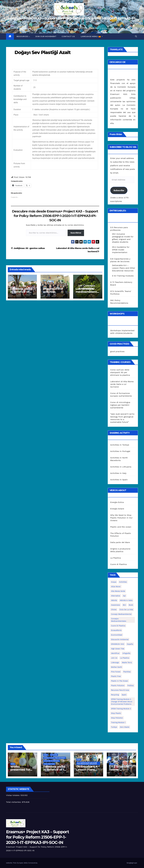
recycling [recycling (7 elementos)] (115, 695)
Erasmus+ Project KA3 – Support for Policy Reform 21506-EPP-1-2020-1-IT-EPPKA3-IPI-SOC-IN (37, 837)
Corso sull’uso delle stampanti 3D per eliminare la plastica (120, 372)
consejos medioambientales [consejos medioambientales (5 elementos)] (119, 620)
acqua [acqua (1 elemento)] (114, 582)
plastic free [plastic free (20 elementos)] (116, 676)
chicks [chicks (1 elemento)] (114, 610)
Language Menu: (91, 36)
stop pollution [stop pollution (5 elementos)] (117, 718)
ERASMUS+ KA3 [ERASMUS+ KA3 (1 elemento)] (118, 644)
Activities (54, 755)
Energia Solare (117, 509)
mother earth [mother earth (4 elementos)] (117, 667)
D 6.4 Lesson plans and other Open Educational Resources (87, 763)
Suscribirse (76, 233)
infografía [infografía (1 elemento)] (126, 653)
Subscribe (119, 190)
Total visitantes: (14, 802)
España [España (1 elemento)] (130, 644)
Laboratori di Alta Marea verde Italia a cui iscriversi (122, 384)
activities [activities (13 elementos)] (123, 582)
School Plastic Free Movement (55, 758)
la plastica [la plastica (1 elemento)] (125, 658)
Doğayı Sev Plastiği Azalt (43, 52)
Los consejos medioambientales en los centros (88, 292)
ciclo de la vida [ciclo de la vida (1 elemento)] (126, 610)
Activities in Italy (118, 473)
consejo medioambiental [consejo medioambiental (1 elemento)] (121, 614)
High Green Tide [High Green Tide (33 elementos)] (118, 649)
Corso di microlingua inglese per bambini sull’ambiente (120, 405)
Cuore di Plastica (118, 564)
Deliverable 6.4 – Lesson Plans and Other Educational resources (124, 268)
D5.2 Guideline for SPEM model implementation (121, 250)
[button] (136, 36)
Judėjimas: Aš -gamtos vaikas (28, 248)
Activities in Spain (119, 480)
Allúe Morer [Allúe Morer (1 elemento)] (116, 586)
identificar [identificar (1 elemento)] (115, 653)
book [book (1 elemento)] (131, 605)
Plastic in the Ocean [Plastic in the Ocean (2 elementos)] (120, 681)
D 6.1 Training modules (123, 276)
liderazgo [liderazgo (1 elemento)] (115, 662)
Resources (23, 36)
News (13, 764)
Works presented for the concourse (20, 770)
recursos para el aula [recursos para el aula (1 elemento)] (120, 690)
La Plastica (116, 558)
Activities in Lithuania (121, 467)
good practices (117, 351)
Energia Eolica (117, 502)
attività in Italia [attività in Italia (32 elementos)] (126, 600)
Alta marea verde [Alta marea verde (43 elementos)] (118, 591)
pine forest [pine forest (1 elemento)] (116, 672)
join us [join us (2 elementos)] (114, 658)
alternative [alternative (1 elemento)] (116, 596)
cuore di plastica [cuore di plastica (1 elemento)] (118, 626)
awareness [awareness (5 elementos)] (116, 605)
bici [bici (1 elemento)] (124, 605)
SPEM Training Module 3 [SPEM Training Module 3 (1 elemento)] (121, 709)
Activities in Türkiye (120, 445)
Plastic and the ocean (121, 527)
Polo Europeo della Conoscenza (25, 863)
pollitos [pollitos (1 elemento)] (131, 685)
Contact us (68, 36)
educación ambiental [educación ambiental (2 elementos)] (120, 639)
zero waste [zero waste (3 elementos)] (125, 727)
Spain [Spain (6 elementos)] (124, 695)
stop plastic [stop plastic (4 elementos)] (116, 713)
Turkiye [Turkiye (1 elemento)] (114, 727)
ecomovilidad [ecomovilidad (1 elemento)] (117, 635)
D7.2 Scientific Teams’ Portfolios (119, 770)
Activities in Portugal (120, 451)
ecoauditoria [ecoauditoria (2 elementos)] (116, 630)
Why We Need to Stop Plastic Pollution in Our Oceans (121, 518)
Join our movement (46, 36)
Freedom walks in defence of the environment (22, 292)
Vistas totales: (13, 795)
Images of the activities (53, 290)
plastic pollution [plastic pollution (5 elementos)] (118, 685)
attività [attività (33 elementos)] (114, 600)
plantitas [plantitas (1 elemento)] (127, 672)
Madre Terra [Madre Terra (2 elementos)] (127, 662)
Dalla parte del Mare (120, 542)
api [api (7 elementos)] (124, 596)
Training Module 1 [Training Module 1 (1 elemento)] (118, 722)
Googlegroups (132, 863)
